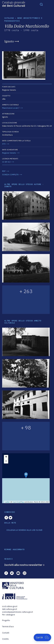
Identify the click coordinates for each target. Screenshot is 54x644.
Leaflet (7, 502)
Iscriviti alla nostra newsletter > (24, 565)
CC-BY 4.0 (6, 162)
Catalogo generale (14, 4)
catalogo (9, 18)
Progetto (6, 620)
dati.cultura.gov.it (10, 609)
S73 (4, 144)
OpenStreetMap (18, 502)
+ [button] (6, 457)
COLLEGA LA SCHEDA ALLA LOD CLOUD (24, 530)
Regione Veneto (9, 153)
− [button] (6, 461)
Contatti (6, 633)
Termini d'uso (8, 627)
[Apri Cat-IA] (42, 637)
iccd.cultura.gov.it (10, 606)
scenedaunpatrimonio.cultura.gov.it (17, 612)
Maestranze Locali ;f (11, 108)
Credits (5, 639)
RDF (4, 171)
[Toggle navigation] (41, 4)
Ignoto (9, 41)
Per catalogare (9, 615)
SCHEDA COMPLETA (10, 175)
